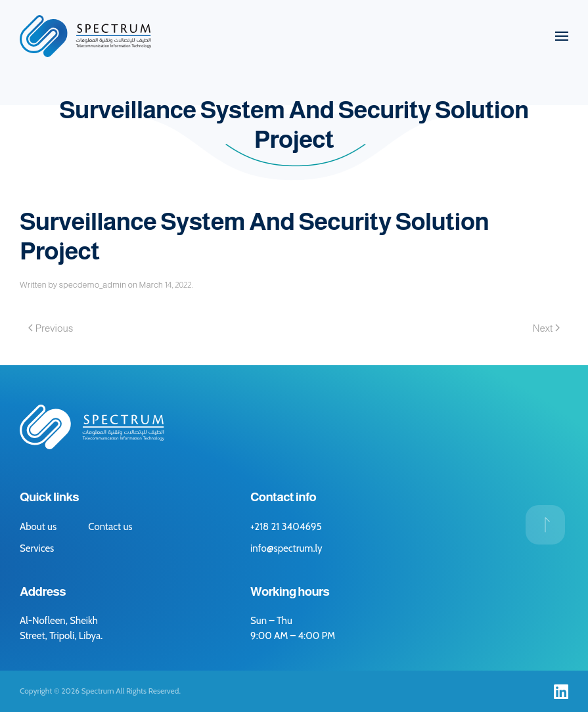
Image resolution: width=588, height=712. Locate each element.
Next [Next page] (546, 328)
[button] (562, 36)
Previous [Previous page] (51, 328)
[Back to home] (85, 36)
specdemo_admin (92, 285)
